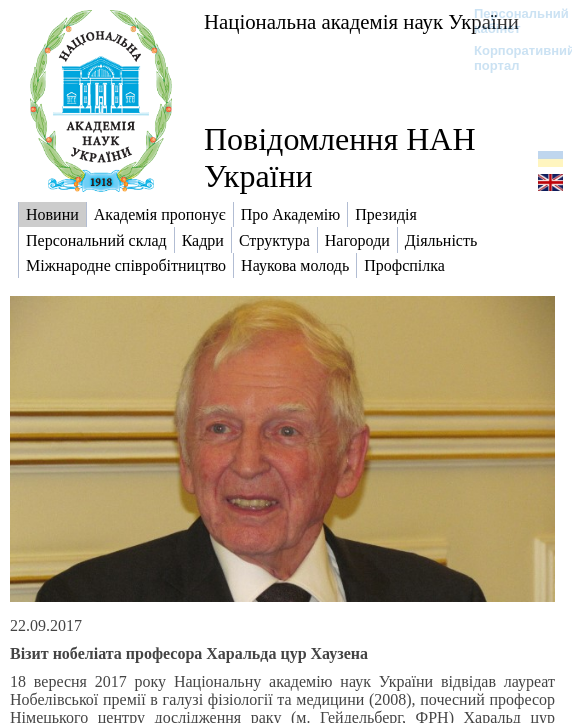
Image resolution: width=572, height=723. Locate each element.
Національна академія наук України (361, 21)
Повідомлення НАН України (340, 157)
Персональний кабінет (511, 21)
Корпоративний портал (511, 58)
